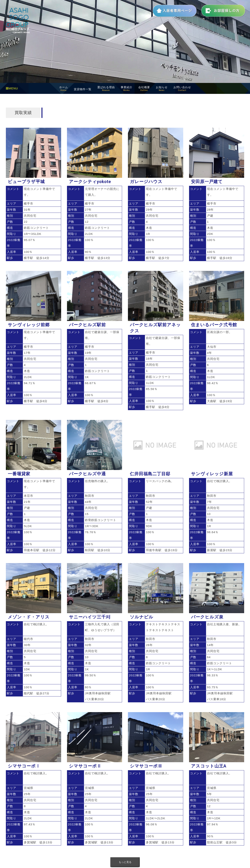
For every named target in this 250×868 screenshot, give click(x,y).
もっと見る (125, 862)
